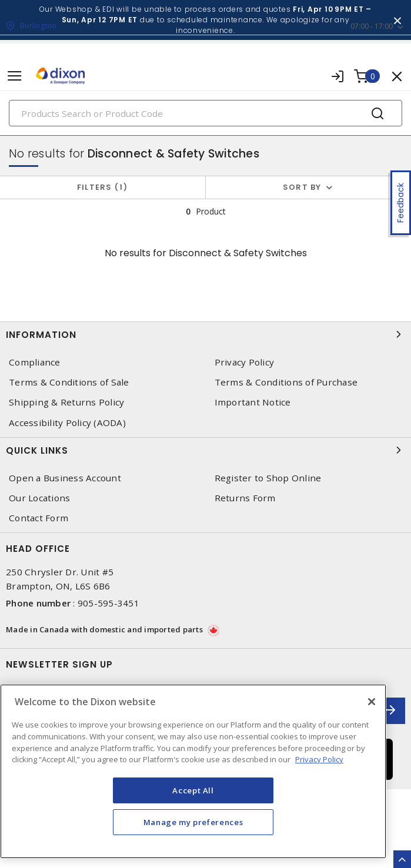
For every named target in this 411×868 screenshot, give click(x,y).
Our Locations (39, 498)
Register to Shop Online (268, 478)
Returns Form (245, 498)
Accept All (193, 790)
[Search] (205, 113)
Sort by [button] (302, 187)
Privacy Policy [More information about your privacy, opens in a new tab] (319, 759)
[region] (193, 771)
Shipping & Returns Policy (66, 402)
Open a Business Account (65, 478)
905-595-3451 (108, 603)
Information (205, 334)
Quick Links (205, 450)
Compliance (35, 362)
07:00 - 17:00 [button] (372, 26)
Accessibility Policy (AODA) (67, 423)
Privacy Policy (245, 362)
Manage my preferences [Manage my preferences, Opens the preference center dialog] (193, 822)
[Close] (372, 702)
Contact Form (39, 518)
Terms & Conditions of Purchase (286, 382)
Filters (103, 187)
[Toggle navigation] (15, 76)
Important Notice (253, 402)
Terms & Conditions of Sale (69, 382)
